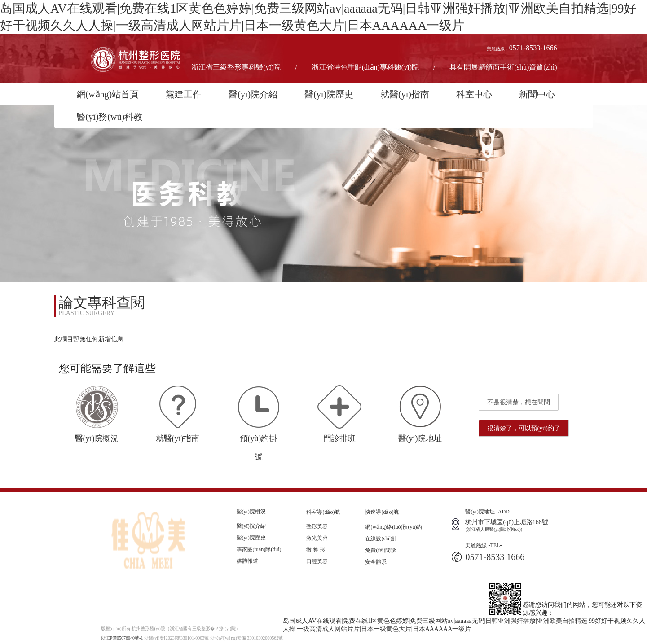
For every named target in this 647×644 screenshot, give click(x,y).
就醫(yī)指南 (405, 94)
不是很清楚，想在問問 (519, 402)
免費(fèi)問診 (381, 550)
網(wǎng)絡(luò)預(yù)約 (394, 527)
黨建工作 (184, 94)
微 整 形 (316, 550)
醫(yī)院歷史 (329, 94)
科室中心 (474, 94)
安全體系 (376, 562)
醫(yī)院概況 (251, 512)
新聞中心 (537, 94)
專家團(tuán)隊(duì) (259, 549)
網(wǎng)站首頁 (108, 94)
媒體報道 (247, 561)
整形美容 (317, 526)
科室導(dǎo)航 (323, 512)
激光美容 (317, 538)
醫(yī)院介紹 (253, 94)
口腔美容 (317, 561)
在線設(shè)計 (381, 539)
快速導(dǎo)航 (382, 512)
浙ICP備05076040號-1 (122, 638)
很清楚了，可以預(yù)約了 (524, 428)
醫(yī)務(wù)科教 (110, 117)
